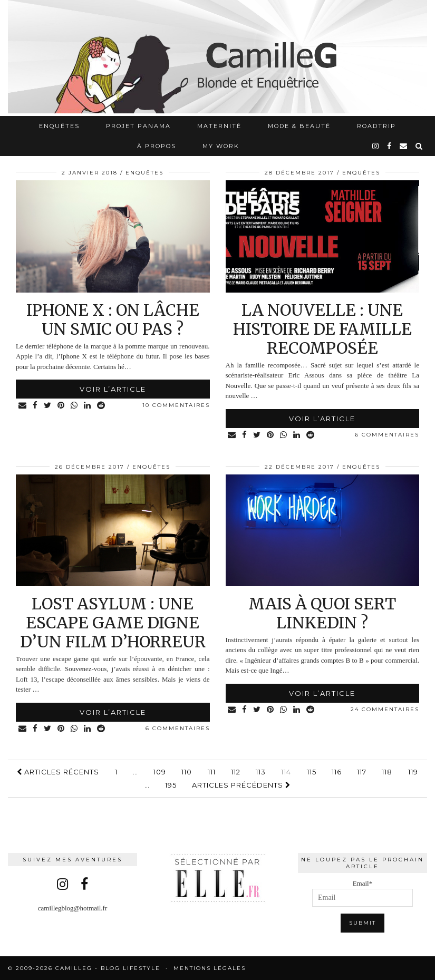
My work (221, 146)
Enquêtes (59, 126)
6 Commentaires (387, 435)
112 (236, 772)
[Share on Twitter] (48, 406)
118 (387, 772)
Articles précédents (241, 785)
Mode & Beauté (299, 126)
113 (261, 772)
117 (362, 772)
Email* (362, 893)
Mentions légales (210, 968)
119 (413, 772)
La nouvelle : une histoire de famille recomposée (322, 329)
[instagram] (376, 146)
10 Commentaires (176, 405)
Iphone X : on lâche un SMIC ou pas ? (113, 319)
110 (187, 772)
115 (312, 772)
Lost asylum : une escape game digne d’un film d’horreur (113, 623)
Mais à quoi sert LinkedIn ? (322, 613)
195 (171, 785)
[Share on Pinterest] (61, 406)
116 (337, 772)
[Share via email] (23, 406)
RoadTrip (376, 126)
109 (160, 772)
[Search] (419, 146)
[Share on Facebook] (36, 406)
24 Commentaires (385, 709)
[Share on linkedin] (88, 406)
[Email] (404, 146)
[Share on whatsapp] (75, 406)
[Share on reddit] (101, 406)
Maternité (219, 126)
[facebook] (390, 146)
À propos (157, 146)
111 (212, 772)
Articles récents (58, 772)
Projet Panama (138, 126)
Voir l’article (113, 389)
